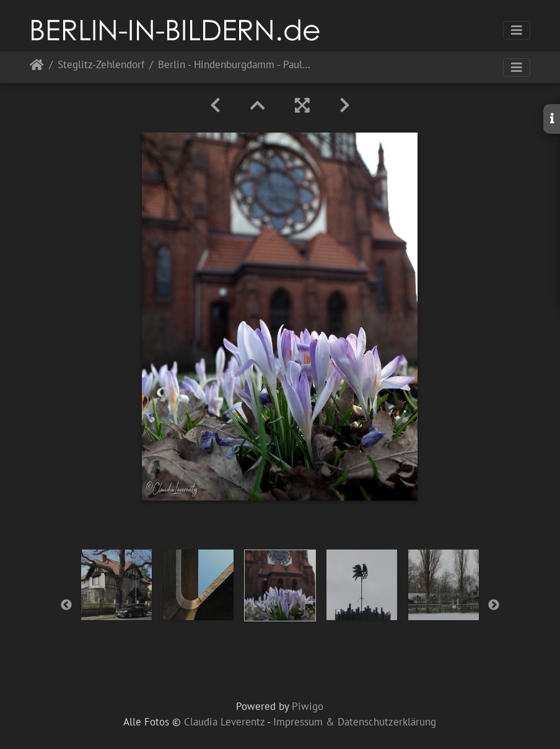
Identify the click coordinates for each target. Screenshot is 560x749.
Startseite (37, 67)
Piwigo (308, 706)
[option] (116, 585)
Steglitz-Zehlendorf (101, 65)
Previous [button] (66, 605)
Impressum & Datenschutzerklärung (355, 722)
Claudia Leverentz (224, 722)
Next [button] (494, 605)
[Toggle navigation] (517, 30)
